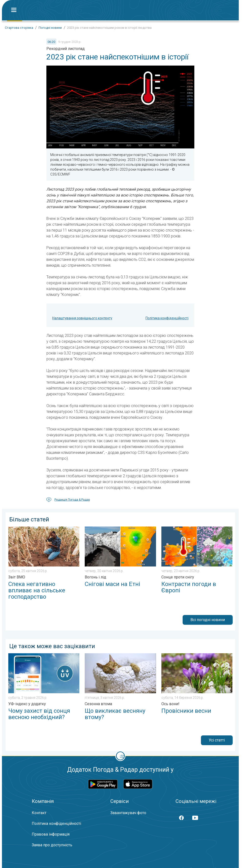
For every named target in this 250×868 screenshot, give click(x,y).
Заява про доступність (52, 845)
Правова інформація (51, 834)
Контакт (39, 813)
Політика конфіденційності (167, 318)
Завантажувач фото (128, 813)
